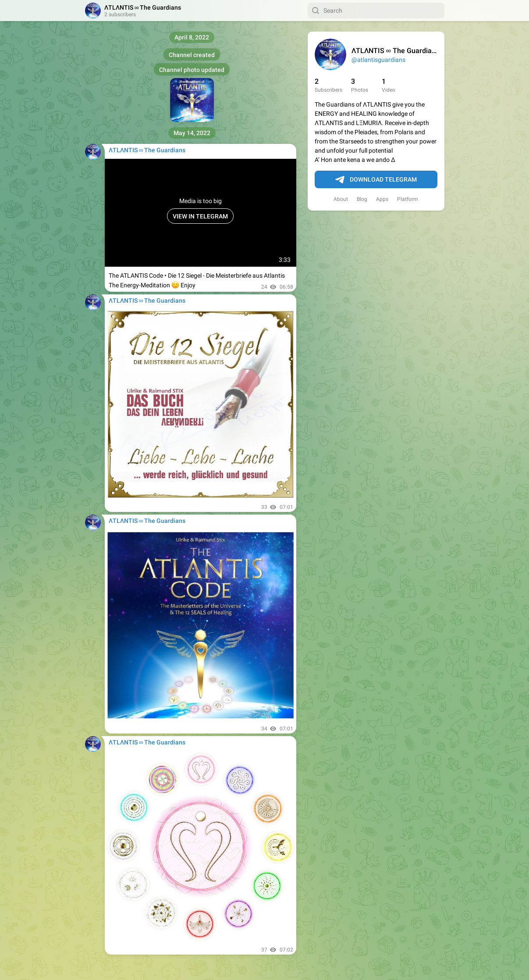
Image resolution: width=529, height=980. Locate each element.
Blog (362, 199)
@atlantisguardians (378, 60)
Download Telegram (376, 180)
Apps (382, 199)
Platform (408, 199)
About (341, 199)
